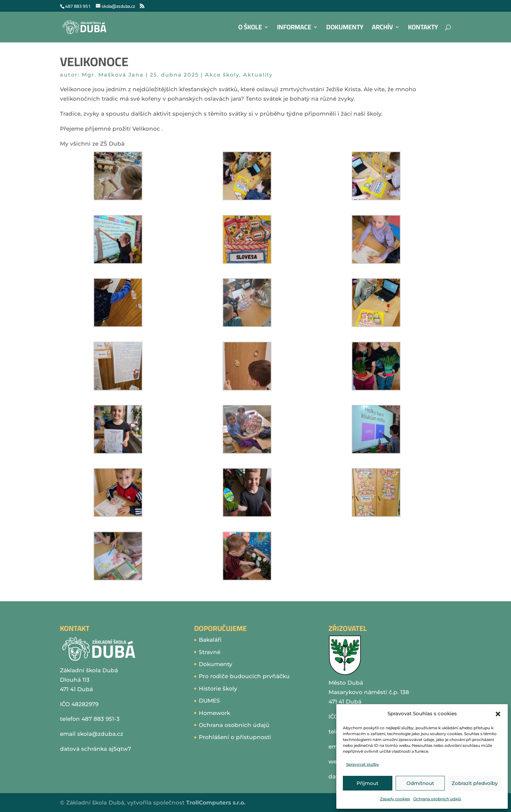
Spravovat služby (363, 764)
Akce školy (222, 75)
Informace (294, 29)
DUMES (209, 701)
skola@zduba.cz (100, 734)
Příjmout (367, 783)
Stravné (210, 652)
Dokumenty (345, 29)
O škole (250, 29)
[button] (498, 714)
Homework (214, 713)
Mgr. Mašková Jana (113, 75)
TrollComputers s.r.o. (216, 803)
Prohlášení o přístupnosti (235, 737)
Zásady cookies (395, 799)
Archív (382, 29)
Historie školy (218, 689)
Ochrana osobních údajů (437, 799)
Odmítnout (420, 783)
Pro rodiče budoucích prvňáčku (244, 676)
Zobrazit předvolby (475, 783)
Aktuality (258, 75)
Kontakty (423, 29)
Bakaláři (210, 640)
